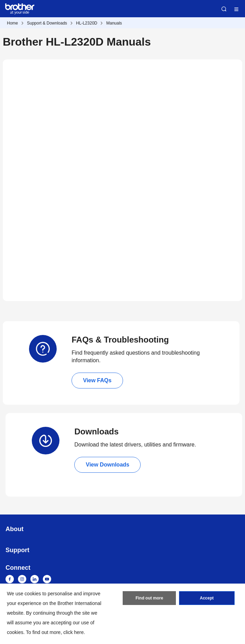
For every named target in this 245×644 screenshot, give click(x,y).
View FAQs (97, 380)
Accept (207, 598)
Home (12, 23)
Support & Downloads (47, 23)
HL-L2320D (87, 23)
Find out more (149, 598)
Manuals (114, 23)
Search (224, 9)
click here (73, 632)
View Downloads (107, 465)
